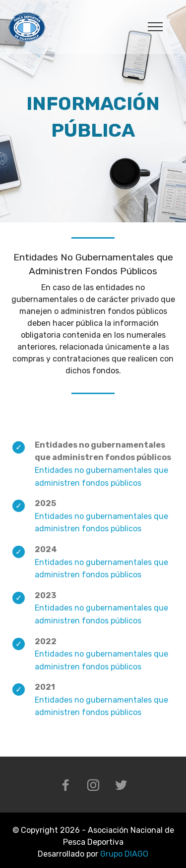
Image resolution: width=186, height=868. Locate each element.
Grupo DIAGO (124, 854)
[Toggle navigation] (155, 26)
